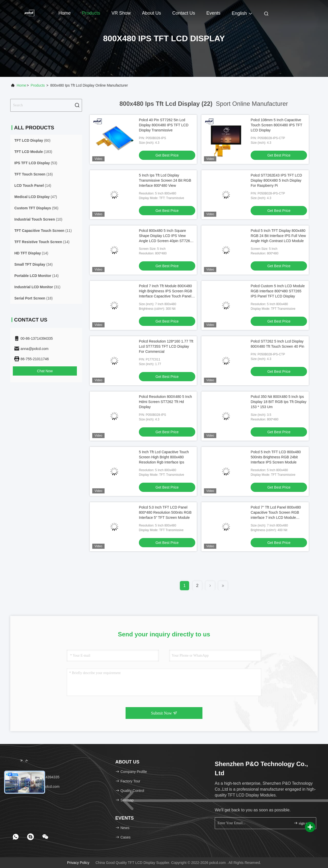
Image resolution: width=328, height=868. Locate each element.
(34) (33, 264)
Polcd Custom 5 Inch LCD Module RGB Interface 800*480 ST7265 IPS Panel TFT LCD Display (278, 291)
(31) (37, 287)
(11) (43, 231)
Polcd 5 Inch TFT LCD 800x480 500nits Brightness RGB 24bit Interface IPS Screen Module (276, 457)
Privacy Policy (78, 863)
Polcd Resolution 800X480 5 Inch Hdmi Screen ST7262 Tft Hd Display (165, 402)
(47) (36, 197)
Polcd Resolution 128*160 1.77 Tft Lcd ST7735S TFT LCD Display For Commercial (166, 346)
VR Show (121, 13)
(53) (36, 163)
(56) (36, 208)
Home (65, 13)
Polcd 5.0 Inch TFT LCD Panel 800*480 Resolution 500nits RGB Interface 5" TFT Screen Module (165, 512)
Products (91, 13)
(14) (33, 185)
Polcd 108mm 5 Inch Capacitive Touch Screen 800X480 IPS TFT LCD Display (276, 125)
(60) (32, 140)
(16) (34, 174)
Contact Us (184, 13)
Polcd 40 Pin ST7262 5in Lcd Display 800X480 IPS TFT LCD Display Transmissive (164, 125)
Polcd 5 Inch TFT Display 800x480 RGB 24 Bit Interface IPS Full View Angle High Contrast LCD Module (278, 236)
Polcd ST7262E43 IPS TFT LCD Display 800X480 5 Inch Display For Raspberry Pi (276, 180)
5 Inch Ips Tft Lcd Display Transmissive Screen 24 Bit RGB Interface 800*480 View (165, 180)
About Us (151, 13)
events (213, 13)
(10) (38, 219)
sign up (301, 823)
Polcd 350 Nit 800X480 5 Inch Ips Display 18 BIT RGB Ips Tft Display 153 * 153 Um (278, 402)
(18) (33, 298)
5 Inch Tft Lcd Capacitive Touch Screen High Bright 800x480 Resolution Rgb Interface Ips (164, 457)
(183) (33, 152)
